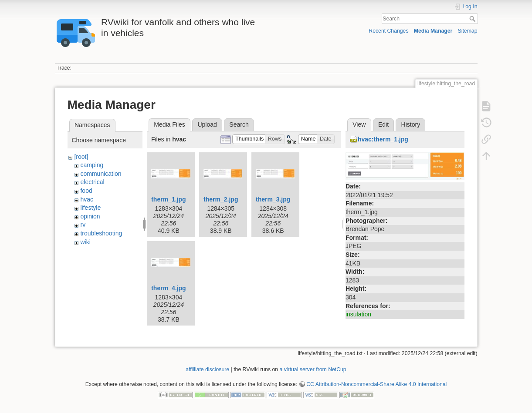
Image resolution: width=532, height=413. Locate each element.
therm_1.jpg (168, 199)
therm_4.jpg (168, 288)
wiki (85, 242)
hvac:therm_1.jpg (383, 139)
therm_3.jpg (273, 199)
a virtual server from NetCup (313, 369)
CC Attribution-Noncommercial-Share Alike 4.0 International (376, 384)
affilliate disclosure (207, 369)
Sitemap (468, 31)
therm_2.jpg (221, 199)
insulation (358, 314)
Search (473, 19)
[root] (81, 157)
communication (101, 174)
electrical (92, 182)
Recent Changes (388, 31)
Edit (383, 124)
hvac (87, 199)
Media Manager (433, 31)
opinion (90, 216)
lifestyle (90, 208)
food (86, 191)
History (411, 124)
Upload (207, 124)
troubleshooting (101, 233)
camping (92, 165)
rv (83, 225)
